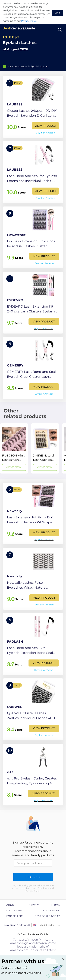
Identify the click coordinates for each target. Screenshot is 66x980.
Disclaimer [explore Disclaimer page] (14, 911)
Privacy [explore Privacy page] (33, 905)
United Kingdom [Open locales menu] (47, 925)
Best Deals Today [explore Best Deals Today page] (47, 916)
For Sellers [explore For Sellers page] (15, 916)
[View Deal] (14, 448)
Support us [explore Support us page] (51, 911)
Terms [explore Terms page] (55, 905)
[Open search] (60, 30)
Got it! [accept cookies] (57, 13)
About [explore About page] (11, 905)
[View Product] (33, 107)
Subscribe (33, 877)
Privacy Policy (29, 21)
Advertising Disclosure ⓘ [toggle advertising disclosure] (17, 925)
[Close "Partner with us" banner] (63, 959)
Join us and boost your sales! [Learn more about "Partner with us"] (21, 973)
